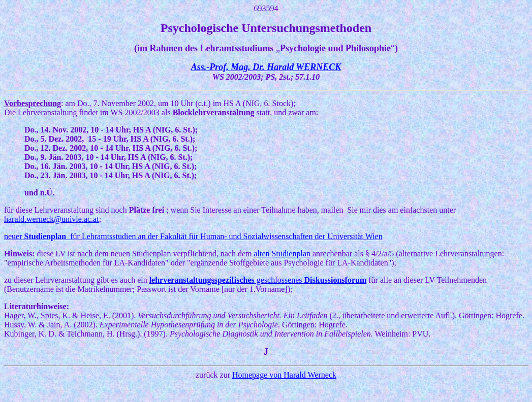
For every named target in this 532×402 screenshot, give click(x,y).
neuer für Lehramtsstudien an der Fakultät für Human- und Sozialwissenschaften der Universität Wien (193, 236)
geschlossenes (258, 280)
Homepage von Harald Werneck (284, 375)
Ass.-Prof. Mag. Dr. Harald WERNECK (266, 67)
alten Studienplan (282, 254)
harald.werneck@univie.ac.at (52, 219)
